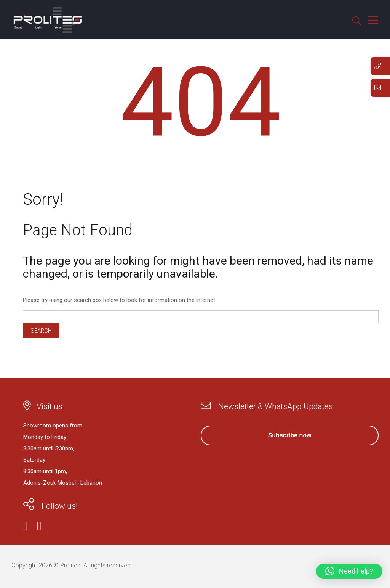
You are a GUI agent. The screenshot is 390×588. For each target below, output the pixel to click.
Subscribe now (290, 435)
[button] (349, 571)
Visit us (50, 406)
